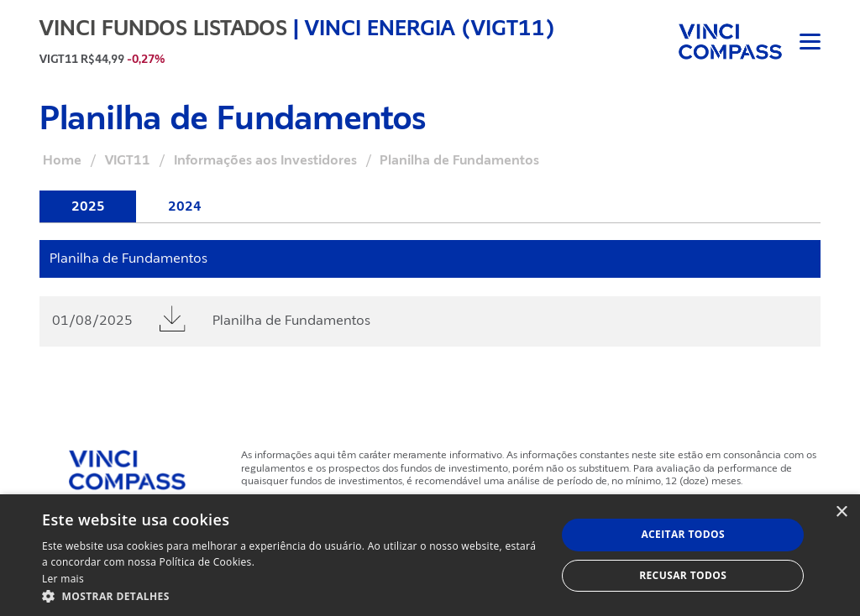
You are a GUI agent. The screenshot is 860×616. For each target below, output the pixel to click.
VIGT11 (128, 160)
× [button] (841, 512)
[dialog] (430, 555)
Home (62, 160)
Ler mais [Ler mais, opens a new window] (63, 579)
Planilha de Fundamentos (291, 321)
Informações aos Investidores (265, 160)
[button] (291, 595)
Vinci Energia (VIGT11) (430, 28)
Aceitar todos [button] (683, 534)
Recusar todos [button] (683, 575)
